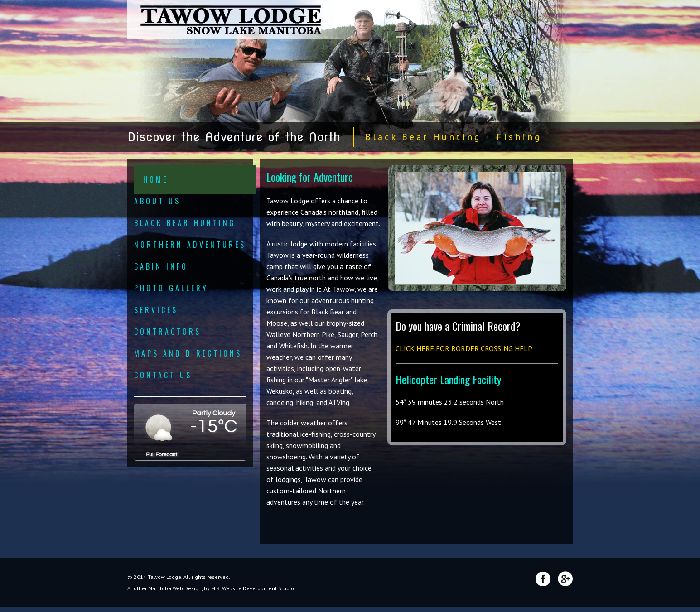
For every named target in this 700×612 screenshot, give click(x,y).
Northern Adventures (190, 245)
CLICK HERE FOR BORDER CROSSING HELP (464, 348)
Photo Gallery (171, 288)
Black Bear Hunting (423, 137)
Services (156, 310)
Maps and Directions (188, 353)
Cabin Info (161, 266)
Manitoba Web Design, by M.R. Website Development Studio (221, 588)
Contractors (168, 332)
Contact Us (163, 375)
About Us (157, 201)
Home (156, 179)
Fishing (519, 137)
